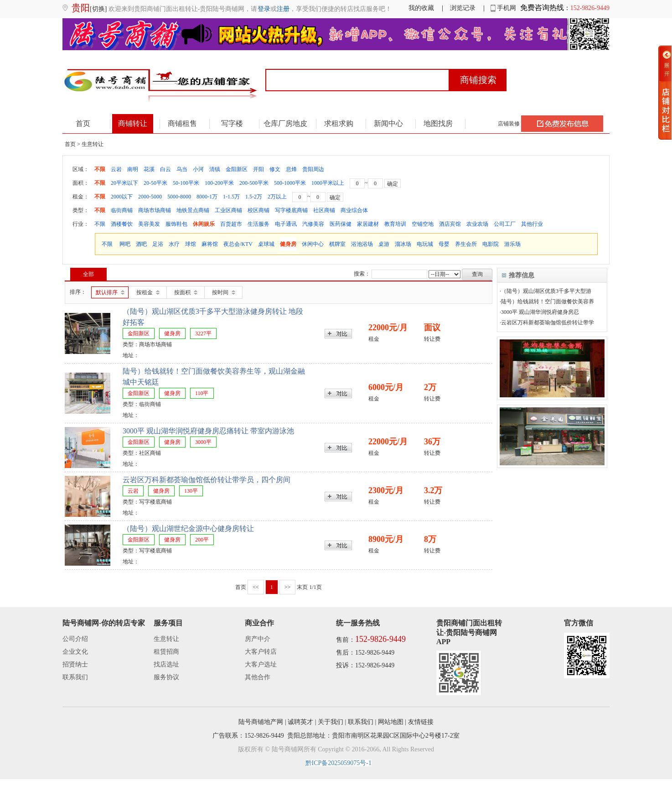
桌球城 (266, 244)
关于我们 (331, 722)
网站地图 (391, 722)
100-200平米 (219, 183)
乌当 (182, 169)
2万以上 (277, 197)
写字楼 (232, 123)
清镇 (215, 169)
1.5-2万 (254, 197)
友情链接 (421, 722)
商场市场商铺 (155, 210)
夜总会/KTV (238, 244)
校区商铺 (258, 210)
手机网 (504, 8)
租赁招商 (166, 652)
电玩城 (425, 244)
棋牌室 (337, 244)
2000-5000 (150, 197)
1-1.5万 (231, 197)
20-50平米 (155, 183)
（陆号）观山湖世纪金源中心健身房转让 (188, 528)
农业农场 (477, 224)
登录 (264, 9)
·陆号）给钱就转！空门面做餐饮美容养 (547, 302)
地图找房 (438, 123)
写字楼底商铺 (291, 210)
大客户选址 (261, 664)
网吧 (125, 244)
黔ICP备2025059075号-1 (339, 763)
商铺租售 (182, 123)
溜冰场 (403, 244)
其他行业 (532, 224)
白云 (165, 169)
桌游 (384, 244)
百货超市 (231, 224)
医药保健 (341, 224)
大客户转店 (261, 652)
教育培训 (395, 224)
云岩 (116, 169)
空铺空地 (423, 224)
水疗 (174, 244)
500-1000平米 (290, 183)
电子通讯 (286, 224)
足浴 (158, 244)
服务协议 (166, 677)
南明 (133, 169)
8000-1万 (207, 197)
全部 (88, 274)
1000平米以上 (328, 183)
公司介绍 (75, 639)
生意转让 (166, 639)
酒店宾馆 (450, 224)
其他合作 (258, 677)
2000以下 (122, 197)
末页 (302, 587)
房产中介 (258, 639)
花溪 (149, 169)
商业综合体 (354, 210)
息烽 (291, 169)
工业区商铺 (228, 210)
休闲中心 (313, 244)
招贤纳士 (75, 664)
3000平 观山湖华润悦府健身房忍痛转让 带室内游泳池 (208, 431)
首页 (83, 123)
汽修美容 (313, 224)
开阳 (258, 169)
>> (288, 587)
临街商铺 (122, 210)
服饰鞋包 (176, 224)
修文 (275, 169)
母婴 (444, 244)
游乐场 (512, 244)
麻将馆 (210, 244)
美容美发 (149, 224)
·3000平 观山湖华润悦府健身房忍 (539, 312)
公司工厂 (505, 224)
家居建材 (368, 224)
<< (256, 587)
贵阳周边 (313, 169)
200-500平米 (254, 183)
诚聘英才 (300, 722)
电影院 (491, 244)
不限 (100, 169)
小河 (198, 169)
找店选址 (166, 664)
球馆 (191, 244)
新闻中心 (388, 123)
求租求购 (339, 123)
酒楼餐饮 (122, 224)
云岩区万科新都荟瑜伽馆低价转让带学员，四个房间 (207, 480)
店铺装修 (509, 124)
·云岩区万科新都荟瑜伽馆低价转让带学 (547, 323)
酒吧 (141, 244)
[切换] (98, 9)
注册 (283, 9)
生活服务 (258, 224)
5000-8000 (179, 197)
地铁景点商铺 (193, 210)
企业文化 (75, 652)
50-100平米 (186, 183)
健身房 (288, 244)
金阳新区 (237, 169)
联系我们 (75, 677)
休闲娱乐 (204, 224)
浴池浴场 (362, 244)
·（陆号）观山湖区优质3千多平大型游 (545, 291)
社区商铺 (324, 210)
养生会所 (466, 244)
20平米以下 (124, 183)
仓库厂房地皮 (285, 123)
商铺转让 (133, 123)
